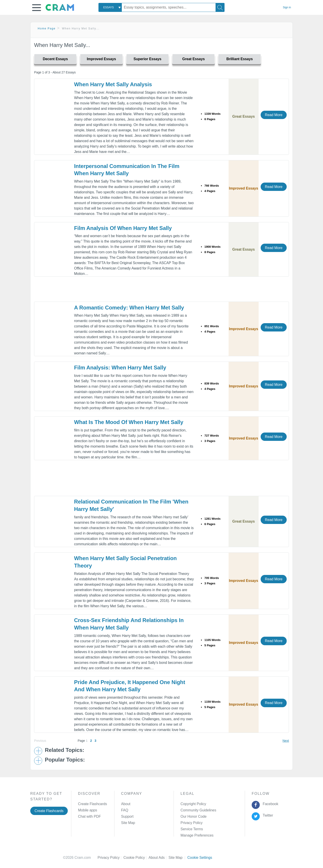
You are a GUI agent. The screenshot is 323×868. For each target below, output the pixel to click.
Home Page (47, 29)
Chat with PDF (89, 816)
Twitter (267, 815)
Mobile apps (88, 810)
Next (286, 741)
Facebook (270, 804)
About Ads (158, 858)
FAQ (125, 810)
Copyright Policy (193, 804)
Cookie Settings (200, 858)
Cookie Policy (136, 858)
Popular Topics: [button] (65, 760)
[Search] (220, 7)
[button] (37, 8)
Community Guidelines (198, 810)
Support (127, 816)
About (126, 804)
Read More (274, 115)
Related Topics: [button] (64, 750)
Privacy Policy (192, 823)
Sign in (287, 7)
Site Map (128, 823)
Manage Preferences (197, 835)
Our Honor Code (194, 816)
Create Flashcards (49, 811)
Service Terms (192, 829)
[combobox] (110, 7)
